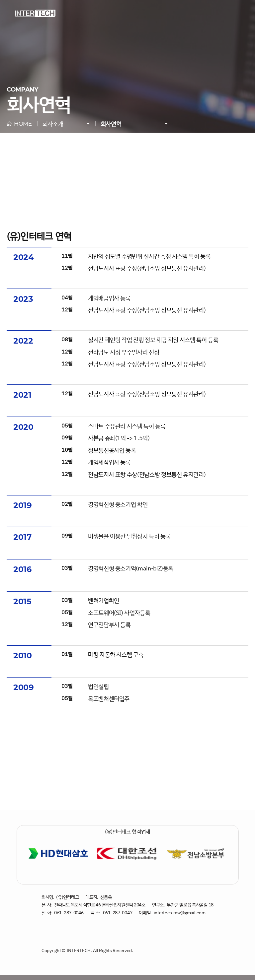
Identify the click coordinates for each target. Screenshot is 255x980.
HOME (19, 124)
